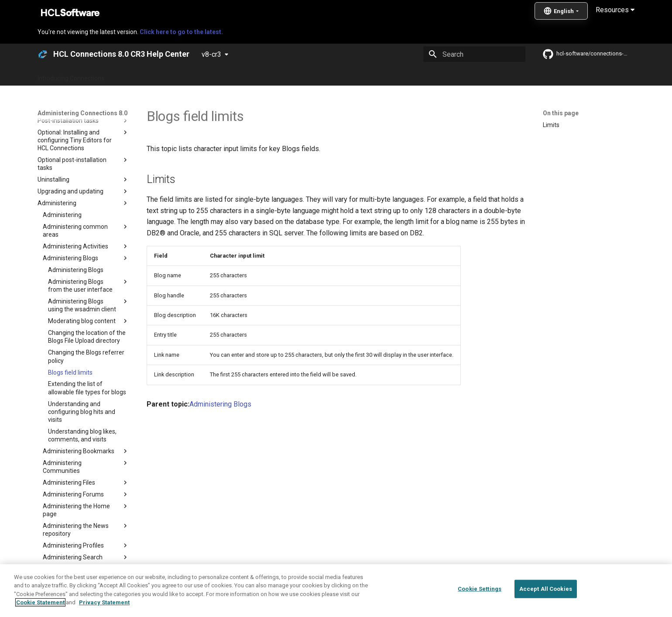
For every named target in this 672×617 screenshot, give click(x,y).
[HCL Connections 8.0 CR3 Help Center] (43, 54)
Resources (615, 10)
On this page (561, 113)
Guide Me (476, 76)
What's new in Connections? (153, 76)
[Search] (474, 54)
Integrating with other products (410, 76)
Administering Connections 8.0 (244, 76)
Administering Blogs (220, 404)
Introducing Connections (71, 76)
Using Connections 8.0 (327, 76)
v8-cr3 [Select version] (211, 54)
